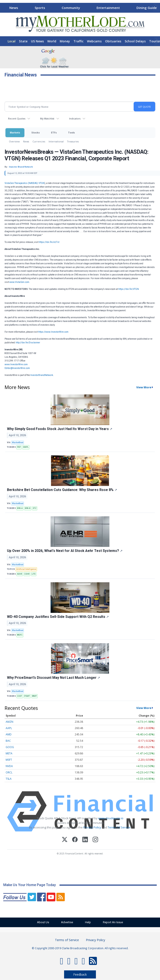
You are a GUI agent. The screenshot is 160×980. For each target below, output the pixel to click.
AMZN (9, 722)
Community (71, 8)
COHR (27, 574)
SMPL (26, 447)
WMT (34, 696)
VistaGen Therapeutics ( (17, 183)
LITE (34, 574)
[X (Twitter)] (65, 840)
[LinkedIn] (85, 840)
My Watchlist (47, 118)
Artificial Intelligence (26, 569)
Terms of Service (67, 940)
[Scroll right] (156, 7)
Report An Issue (113, 922)
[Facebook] (75, 840)
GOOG (10, 747)
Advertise (67, 922)
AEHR (20, 574)
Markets (15, 132)
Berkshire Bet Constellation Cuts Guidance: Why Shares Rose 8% (62, 490)
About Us (43, 922)
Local (12, 41)
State (23, 41)
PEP (19, 447)
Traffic (78, 41)
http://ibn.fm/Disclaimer (28, 343)
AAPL (9, 728)
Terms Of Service (119, 827)
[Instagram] (95, 840)
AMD (9, 734)
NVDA (9, 766)
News (14, 8)
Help (88, 922)
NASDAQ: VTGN (37, 183)
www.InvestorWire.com (16, 364)
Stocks (36, 132)
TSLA (9, 779)
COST (20, 696)
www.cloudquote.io (111, 818)
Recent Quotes (17, 118)
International (56, 141)
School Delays (135, 41)
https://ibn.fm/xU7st (49, 242)
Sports (40, 8)
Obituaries (113, 41)
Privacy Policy (92, 827)
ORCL (9, 772)
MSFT (9, 760)
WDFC (20, 635)
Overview (14, 141)
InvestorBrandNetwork (42, 375)
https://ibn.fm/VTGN (129, 289)
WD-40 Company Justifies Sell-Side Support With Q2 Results (58, 617)
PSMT (27, 696)
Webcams (94, 41)
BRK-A (20, 508)
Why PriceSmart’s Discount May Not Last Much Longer (54, 678)
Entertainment (108, 8)
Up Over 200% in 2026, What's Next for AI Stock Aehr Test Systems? (65, 551)
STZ (35, 508)
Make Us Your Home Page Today (30, 885)
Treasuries (73, 141)
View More (144, 387)
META (9, 753)
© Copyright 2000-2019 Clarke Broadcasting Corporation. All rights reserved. (80, 948)
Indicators (75, 118)
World (52, 41)
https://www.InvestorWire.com (53, 332)
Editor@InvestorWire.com (17, 368)
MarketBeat (18, 442)
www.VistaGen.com (19, 282)
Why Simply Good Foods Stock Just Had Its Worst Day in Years (60, 429)
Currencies (39, 141)
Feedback (80, 974)
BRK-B (28, 508)
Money (65, 41)
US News (37, 41)
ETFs (54, 132)
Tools (71, 132)
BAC (8, 741)
